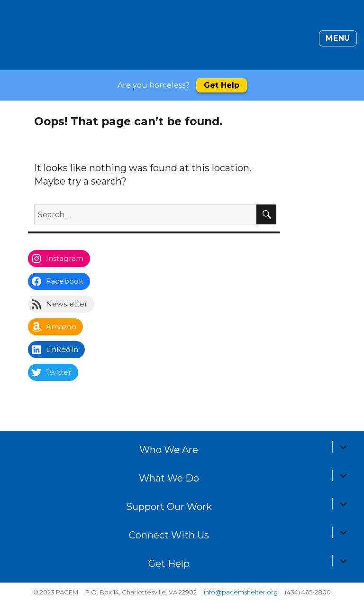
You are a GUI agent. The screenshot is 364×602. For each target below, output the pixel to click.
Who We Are (169, 450)
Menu (338, 38)
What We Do (169, 478)
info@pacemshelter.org (241, 592)
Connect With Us (169, 535)
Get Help (222, 85)
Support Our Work (169, 507)
